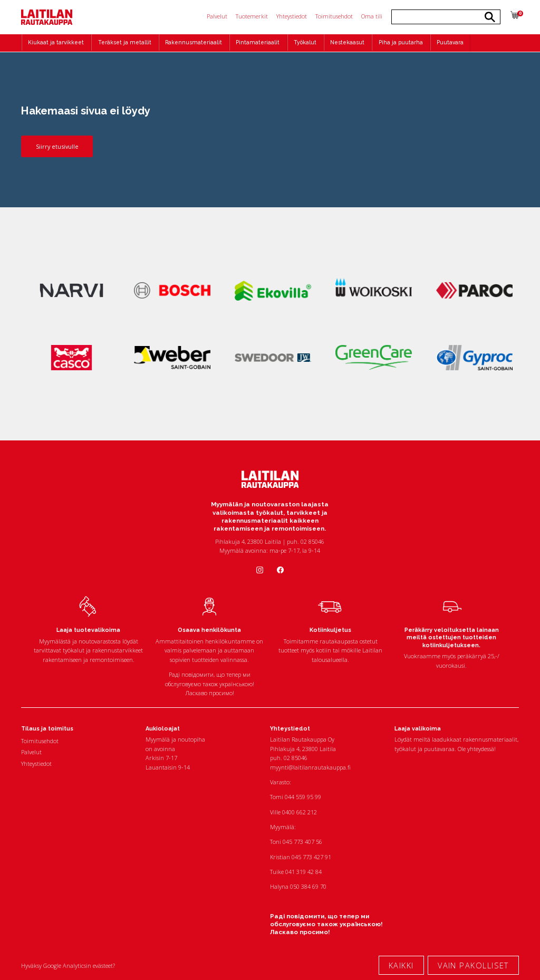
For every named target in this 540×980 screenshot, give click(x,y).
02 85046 (296, 758)
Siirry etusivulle (57, 146)
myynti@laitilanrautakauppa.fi (310, 767)
